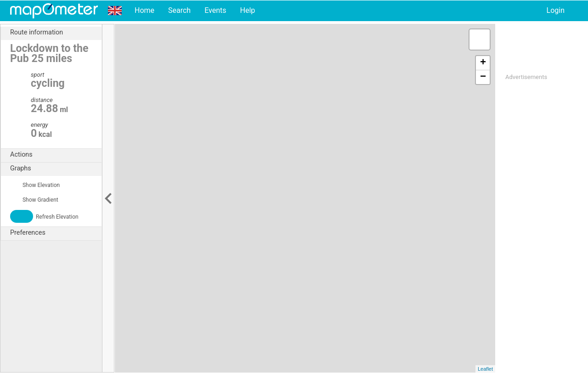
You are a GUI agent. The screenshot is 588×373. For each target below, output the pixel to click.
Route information (56, 33)
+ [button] (483, 63)
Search (179, 10)
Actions (56, 155)
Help (247, 10)
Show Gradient (34, 200)
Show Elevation (35, 185)
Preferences (56, 233)
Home (144, 10)
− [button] (483, 77)
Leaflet (485, 369)
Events (215, 10)
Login (556, 10)
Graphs (56, 169)
